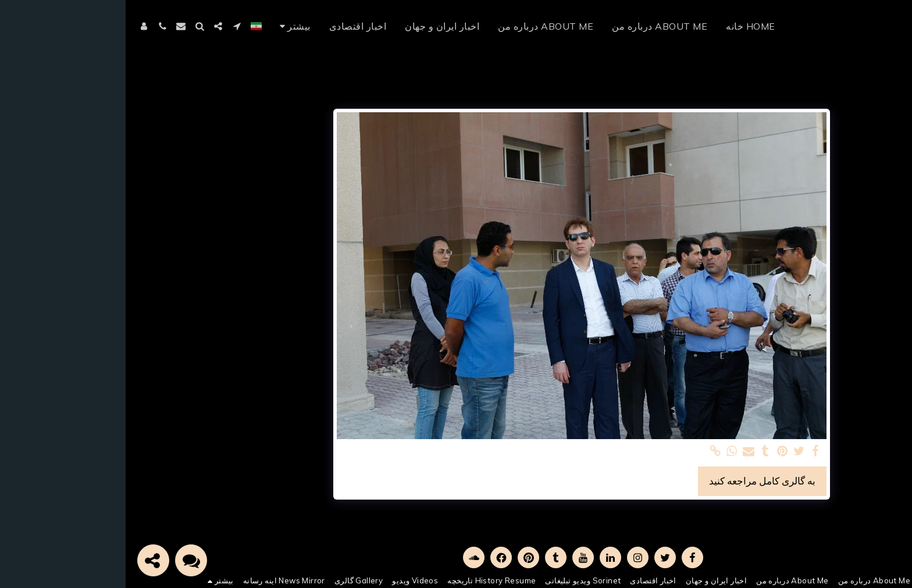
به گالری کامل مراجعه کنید (637, 481)
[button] (111, 26)
